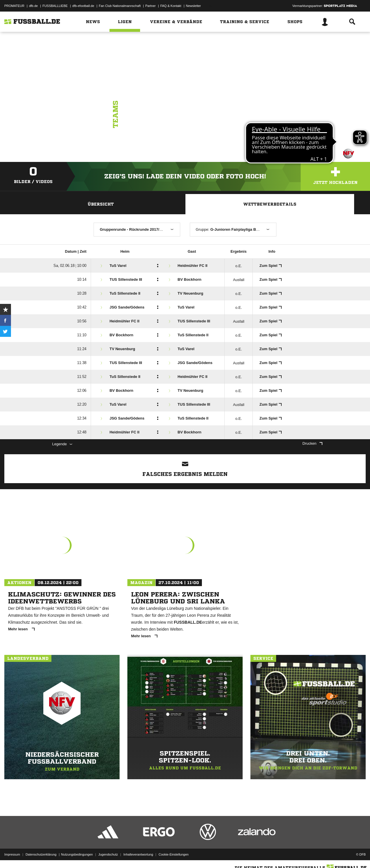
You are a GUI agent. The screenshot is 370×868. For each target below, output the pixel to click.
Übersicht (101, 204)
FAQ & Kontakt (171, 6)
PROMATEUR (14, 6)
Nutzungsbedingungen (77, 854)
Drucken (312, 443)
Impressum (12, 854)
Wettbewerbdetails (270, 204)
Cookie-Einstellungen (174, 854)
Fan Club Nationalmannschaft (120, 6)
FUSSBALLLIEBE (55, 6)
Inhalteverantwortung (138, 854)
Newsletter (194, 6)
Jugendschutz (108, 854)
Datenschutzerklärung (41, 854)
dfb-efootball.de (83, 6)
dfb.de (33, 6)
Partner (150, 6)
